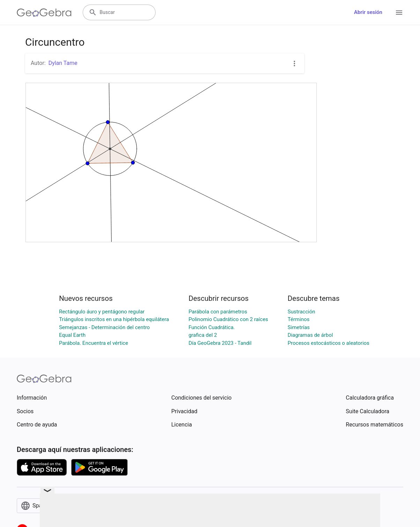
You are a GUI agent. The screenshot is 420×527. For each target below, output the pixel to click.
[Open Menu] (399, 13)
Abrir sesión (368, 12)
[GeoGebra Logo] (44, 13)
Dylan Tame (63, 63)
